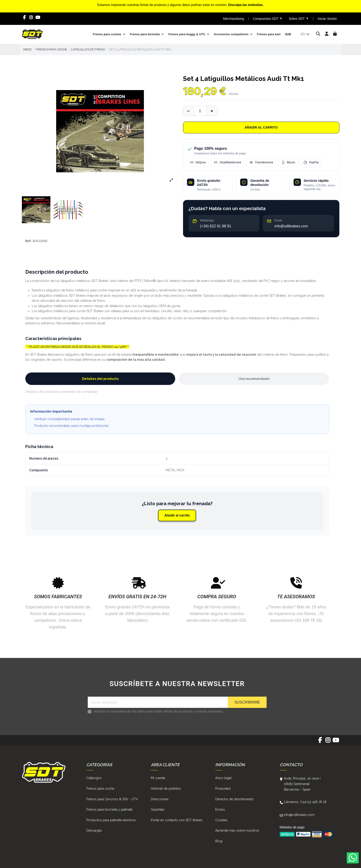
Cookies (221, 820)
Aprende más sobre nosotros (237, 830)
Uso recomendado (254, 379)
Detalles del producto (100, 379)
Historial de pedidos (166, 789)
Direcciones (160, 799)
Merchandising (234, 19)
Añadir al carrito (261, 127)
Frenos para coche (100, 789)
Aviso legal (223, 778)
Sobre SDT (299, 19)
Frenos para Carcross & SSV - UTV (112, 799)
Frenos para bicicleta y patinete (109, 809)
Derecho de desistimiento (234, 799)
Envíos (220, 809)
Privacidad (223, 789)
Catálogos (94, 778)
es (305, 34)
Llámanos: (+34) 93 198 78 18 (305, 802)
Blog (219, 841)
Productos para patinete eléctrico (111, 820)
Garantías (158, 809)
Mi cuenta (158, 778)
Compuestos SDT (268, 19)
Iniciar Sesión (327, 19)
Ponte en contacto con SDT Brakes (177, 820)
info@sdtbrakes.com (299, 815)
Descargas (94, 830)
